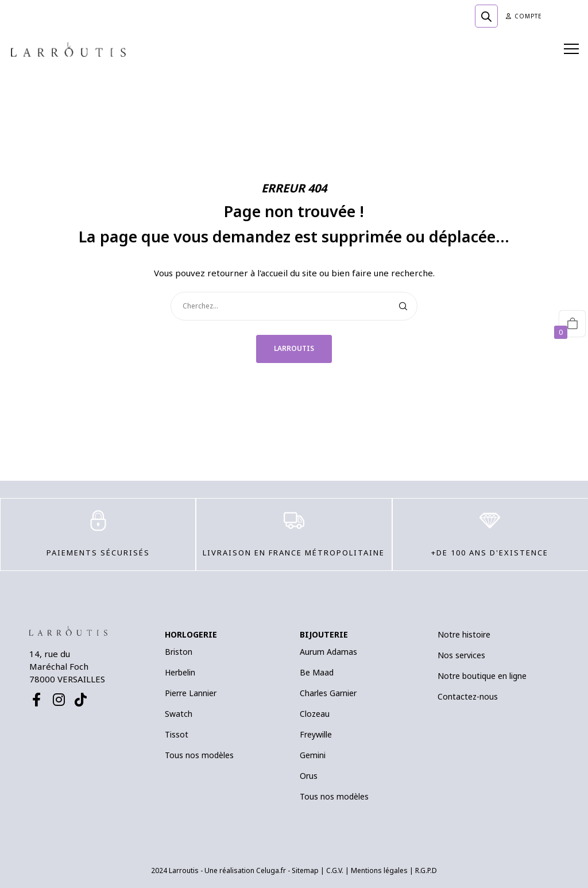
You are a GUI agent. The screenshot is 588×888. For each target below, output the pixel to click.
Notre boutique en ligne (482, 676)
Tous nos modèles (199, 755)
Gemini (313, 755)
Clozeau (315, 714)
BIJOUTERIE (324, 634)
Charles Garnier (328, 693)
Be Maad (317, 672)
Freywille (316, 734)
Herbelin (180, 672)
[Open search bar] (486, 16)
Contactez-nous (468, 696)
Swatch (179, 714)
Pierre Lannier (191, 693)
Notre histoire (464, 634)
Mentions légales (379, 870)
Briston (179, 652)
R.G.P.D (426, 870)
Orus (309, 776)
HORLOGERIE (191, 634)
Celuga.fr (271, 870)
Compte (524, 16)
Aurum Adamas (328, 652)
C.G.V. (335, 870)
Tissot (177, 734)
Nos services (461, 655)
